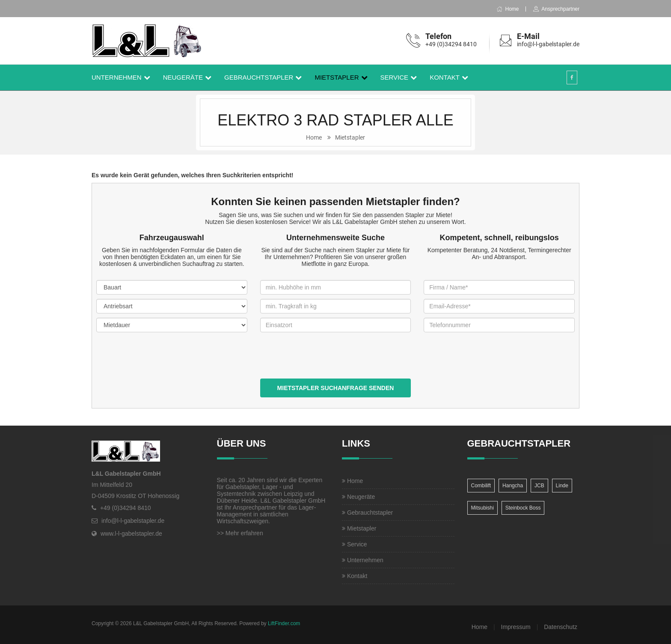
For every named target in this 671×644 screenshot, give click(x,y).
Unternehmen (117, 77)
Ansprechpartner (556, 9)
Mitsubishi (482, 508)
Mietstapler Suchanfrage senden (336, 388)
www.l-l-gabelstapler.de (131, 534)
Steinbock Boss (523, 508)
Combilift (481, 486)
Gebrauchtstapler (259, 77)
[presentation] (325, 362)
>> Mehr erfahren (240, 533)
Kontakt (445, 77)
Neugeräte (183, 77)
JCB (539, 486)
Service (395, 77)
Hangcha (513, 486)
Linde (562, 486)
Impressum (516, 627)
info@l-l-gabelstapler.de (548, 44)
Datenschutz (561, 627)
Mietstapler (337, 77)
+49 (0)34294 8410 (451, 44)
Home (508, 9)
